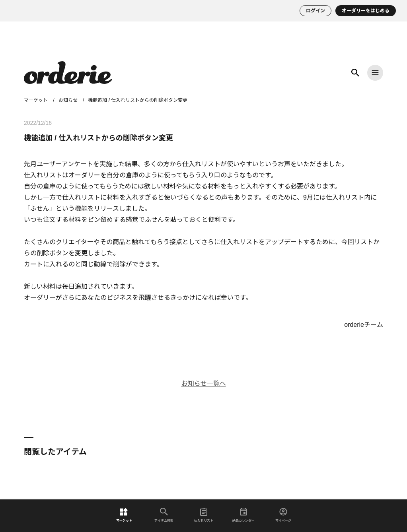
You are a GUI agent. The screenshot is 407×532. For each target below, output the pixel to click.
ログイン (315, 11)
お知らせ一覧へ (204, 383)
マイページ (283, 515)
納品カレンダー (243, 515)
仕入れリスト (204, 515)
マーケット (124, 515)
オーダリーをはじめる (366, 11)
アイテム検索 (164, 515)
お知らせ (68, 100)
